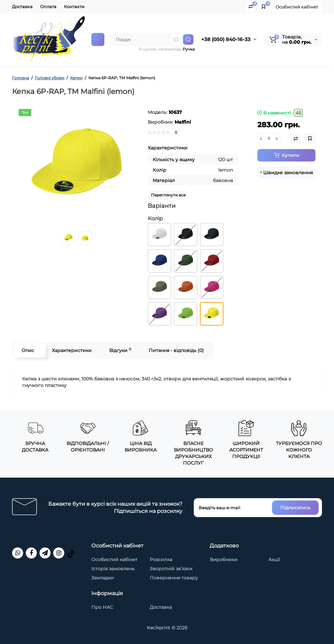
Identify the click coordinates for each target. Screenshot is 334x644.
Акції (274, 560)
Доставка (22, 7)
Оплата (48, 7)
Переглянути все (168, 195)
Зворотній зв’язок (171, 569)
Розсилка (161, 560)
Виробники (224, 560)
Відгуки (120, 350)
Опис (28, 350)
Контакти (74, 7)
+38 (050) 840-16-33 (226, 39)
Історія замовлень (113, 569)
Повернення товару (174, 578)
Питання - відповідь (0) (176, 350)
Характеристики (72, 350)
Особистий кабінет (297, 7)
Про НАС (102, 607)
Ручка (189, 49)
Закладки (103, 578)
